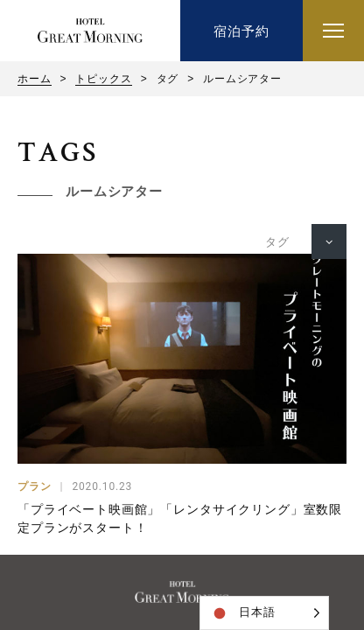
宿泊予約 (241, 31)
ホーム (35, 79)
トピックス (103, 79)
